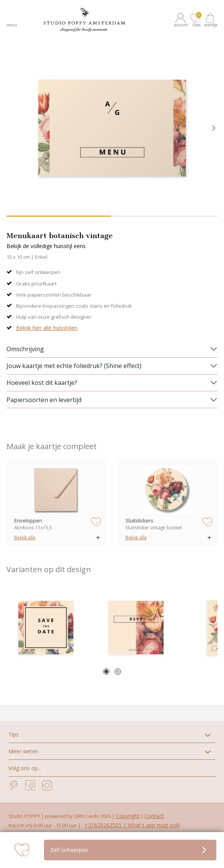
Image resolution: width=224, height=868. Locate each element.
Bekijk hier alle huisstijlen (47, 328)
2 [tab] (118, 672)
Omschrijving (25, 349)
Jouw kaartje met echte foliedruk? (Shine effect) (74, 366)
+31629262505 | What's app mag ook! (132, 825)
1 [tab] (106, 672)
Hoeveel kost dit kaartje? (42, 383)
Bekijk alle (25, 537)
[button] (182, 20)
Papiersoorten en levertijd (44, 400)
